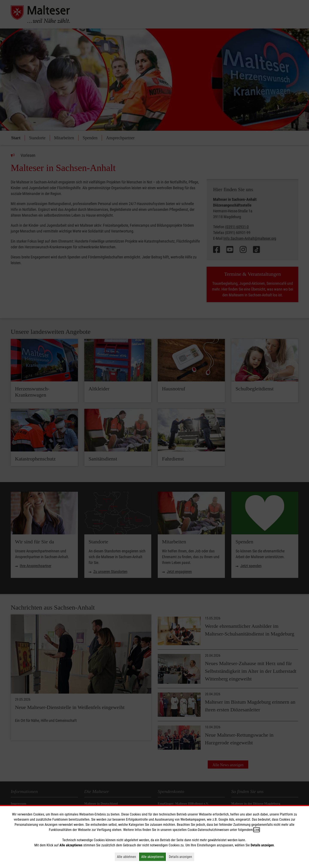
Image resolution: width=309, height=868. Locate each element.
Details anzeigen (182, 857)
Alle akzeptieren (154, 857)
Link (257, 830)
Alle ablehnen (128, 857)
